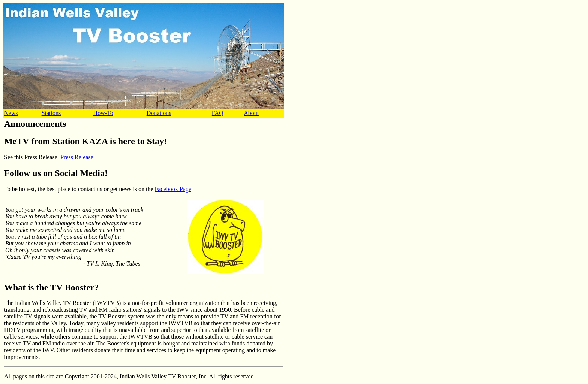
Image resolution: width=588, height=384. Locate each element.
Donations (159, 113)
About (251, 113)
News (11, 113)
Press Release (77, 157)
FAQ (218, 113)
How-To (103, 113)
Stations (51, 113)
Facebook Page (173, 189)
